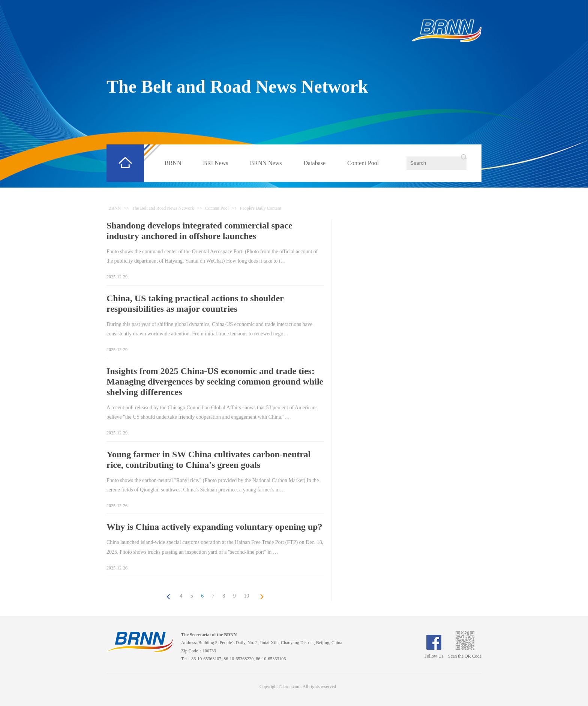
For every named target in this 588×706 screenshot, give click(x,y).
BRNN (173, 163)
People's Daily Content (261, 208)
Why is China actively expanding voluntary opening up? (214, 527)
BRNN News (266, 163)
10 (246, 596)
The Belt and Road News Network (237, 86)
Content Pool (363, 163)
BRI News (215, 163)
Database (314, 163)
